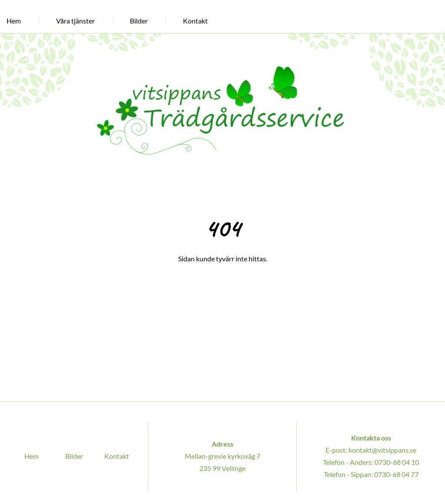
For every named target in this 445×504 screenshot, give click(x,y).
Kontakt (195, 21)
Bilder (139, 21)
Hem (14, 21)
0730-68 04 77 (396, 474)
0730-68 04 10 (397, 462)
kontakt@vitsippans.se (382, 450)
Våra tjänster (75, 21)
